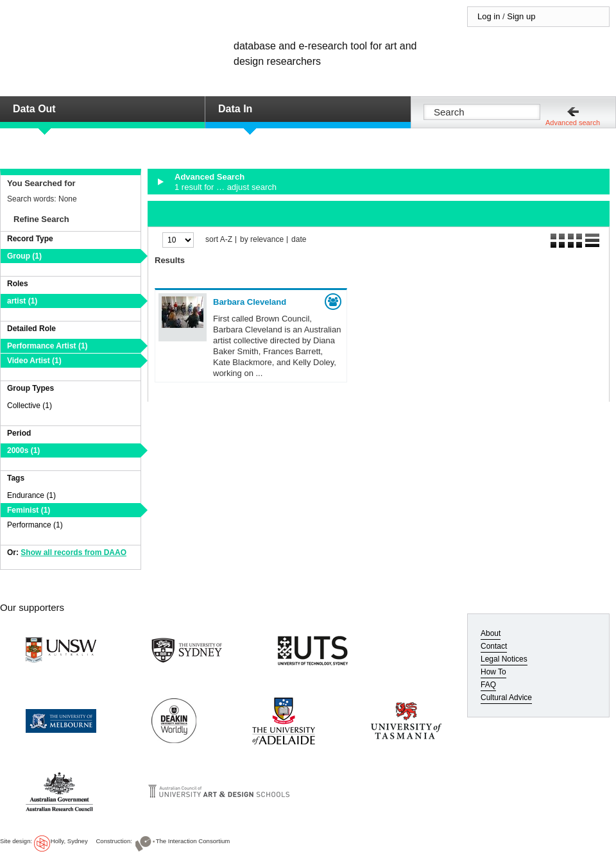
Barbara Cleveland (250, 302)
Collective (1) (30, 406)
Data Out (34, 109)
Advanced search (573, 123)
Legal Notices (504, 659)
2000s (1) (23, 450)
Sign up (521, 16)
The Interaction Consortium (193, 841)
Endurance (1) (31, 495)
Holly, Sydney (69, 841)
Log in (489, 16)
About (491, 633)
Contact (494, 646)
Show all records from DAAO (73, 552)
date (299, 240)
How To (493, 672)
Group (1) (24, 256)
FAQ (488, 685)
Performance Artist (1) (47, 346)
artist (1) (22, 301)
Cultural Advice (506, 698)
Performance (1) (35, 525)
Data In (235, 109)
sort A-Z (219, 240)
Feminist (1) (29, 510)
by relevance (262, 240)
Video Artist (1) (34, 361)
